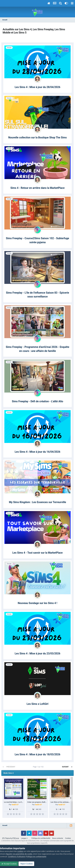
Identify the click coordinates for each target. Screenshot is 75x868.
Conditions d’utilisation (17, 857)
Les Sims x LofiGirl (37, 704)
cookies (20, 851)
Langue (24, 838)
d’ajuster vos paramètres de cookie (19, 854)
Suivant (65, 767)
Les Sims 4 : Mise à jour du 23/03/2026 (37, 654)
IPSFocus (16, 838)
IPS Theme (6, 838)
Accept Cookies (9, 864)
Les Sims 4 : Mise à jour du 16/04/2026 (37, 452)
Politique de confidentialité (41, 838)
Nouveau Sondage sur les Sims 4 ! (37, 603)
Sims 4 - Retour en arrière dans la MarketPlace (37, 188)
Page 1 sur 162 (39, 767)
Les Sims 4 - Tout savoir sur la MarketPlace (37, 553)
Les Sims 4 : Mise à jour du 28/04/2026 (37, 87)
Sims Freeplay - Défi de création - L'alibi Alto (37, 401)
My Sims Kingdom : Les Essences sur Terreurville (37, 502)
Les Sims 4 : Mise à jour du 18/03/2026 (37, 754)
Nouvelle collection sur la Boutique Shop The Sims (38, 138)
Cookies (68, 838)
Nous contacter (58, 838)
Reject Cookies (26, 864)
